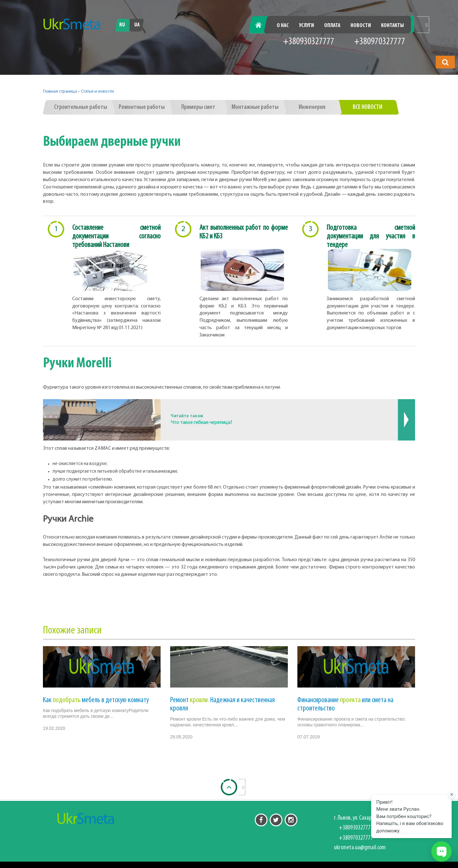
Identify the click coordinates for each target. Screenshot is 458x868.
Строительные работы (81, 107)
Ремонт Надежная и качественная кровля (222, 704)
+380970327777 (380, 42)
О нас (283, 26)
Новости (361, 26)
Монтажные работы (255, 107)
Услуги (306, 26)
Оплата (332, 26)
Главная (262, 26)
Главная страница (60, 92)
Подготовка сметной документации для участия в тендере (371, 236)
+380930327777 (309, 42)
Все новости (368, 107)
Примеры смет (198, 107)
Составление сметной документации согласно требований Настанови (116, 236)
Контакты (392, 26)
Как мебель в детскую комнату (96, 700)
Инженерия (312, 107)
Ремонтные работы (142, 107)
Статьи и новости (97, 92)
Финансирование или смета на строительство (345, 704)
